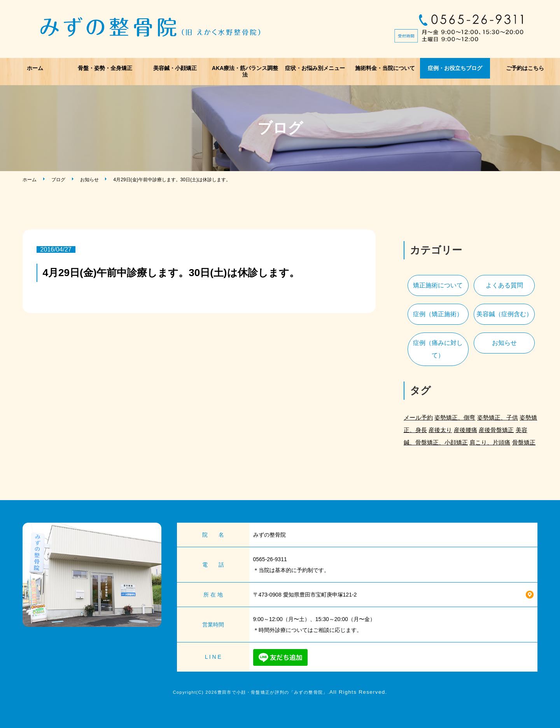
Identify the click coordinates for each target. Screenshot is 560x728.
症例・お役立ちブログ (455, 68)
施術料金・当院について (385, 68)
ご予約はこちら (525, 68)
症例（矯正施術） (438, 314)
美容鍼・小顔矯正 (175, 68)
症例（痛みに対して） (438, 349)
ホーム (35, 68)
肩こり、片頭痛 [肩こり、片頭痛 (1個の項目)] (490, 442)
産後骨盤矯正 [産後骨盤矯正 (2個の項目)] (496, 430)
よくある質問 (504, 285)
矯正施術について (438, 285)
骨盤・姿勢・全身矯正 (105, 68)
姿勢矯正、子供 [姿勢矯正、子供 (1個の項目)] (498, 417)
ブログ (58, 180)
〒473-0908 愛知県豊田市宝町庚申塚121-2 (305, 595)
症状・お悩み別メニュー (315, 68)
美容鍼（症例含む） (504, 314)
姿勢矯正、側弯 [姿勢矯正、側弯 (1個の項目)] (455, 417)
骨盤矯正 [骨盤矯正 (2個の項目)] (524, 442)
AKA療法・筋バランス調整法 (245, 71)
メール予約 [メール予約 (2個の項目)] (418, 417)
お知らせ (89, 180)
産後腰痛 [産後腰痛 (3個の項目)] (465, 430)
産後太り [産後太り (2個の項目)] (440, 430)
